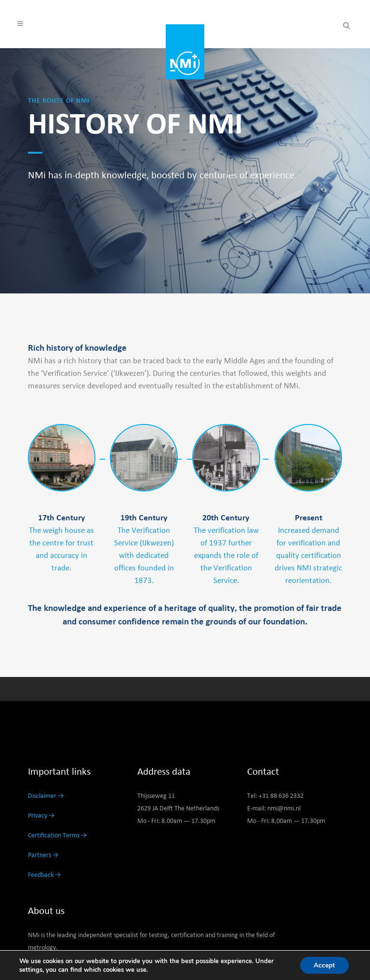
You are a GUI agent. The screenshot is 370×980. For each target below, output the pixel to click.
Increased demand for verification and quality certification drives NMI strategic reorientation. (308, 556)
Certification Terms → (58, 835)
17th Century (62, 518)
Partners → (43, 855)
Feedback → (45, 875)
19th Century (144, 518)
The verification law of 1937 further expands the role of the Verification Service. (226, 556)
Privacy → (41, 816)
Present (309, 518)
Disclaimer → (46, 796)
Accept (324, 965)
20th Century (226, 518)
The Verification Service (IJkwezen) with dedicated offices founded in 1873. (144, 556)
